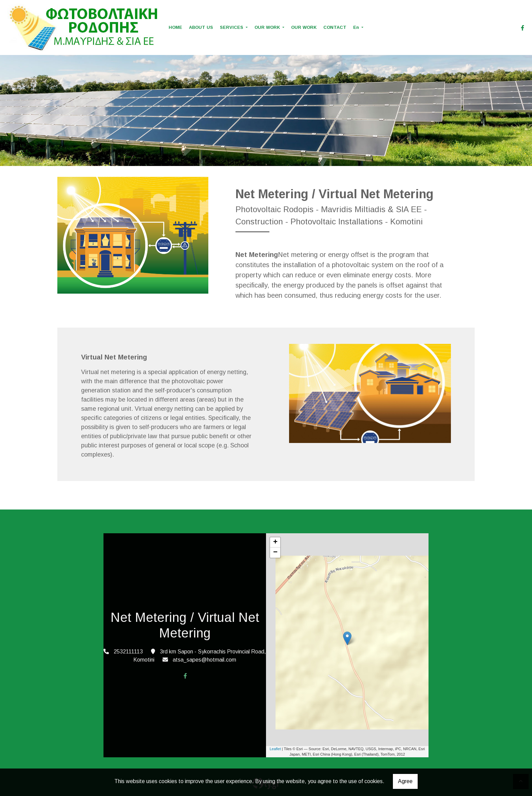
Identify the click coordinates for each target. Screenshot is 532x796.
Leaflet (275, 749)
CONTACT (335, 27)
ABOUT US (201, 27)
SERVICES (232, 27)
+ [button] (275, 542)
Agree (405, 781)
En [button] (357, 27)
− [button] (275, 553)
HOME (175, 27)
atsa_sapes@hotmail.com (204, 660)
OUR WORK (268, 27)
